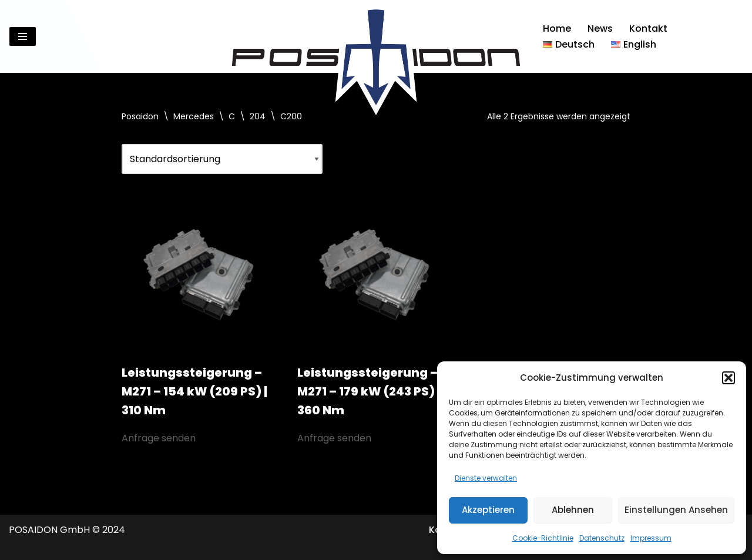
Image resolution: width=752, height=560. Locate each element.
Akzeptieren (488, 510)
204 (258, 116)
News (600, 28)
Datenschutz (602, 538)
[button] (728, 378)
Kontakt (648, 28)
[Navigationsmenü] (23, 36)
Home (557, 28)
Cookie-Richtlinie (543, 538)
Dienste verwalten (486, 478)
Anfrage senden (159, 438)
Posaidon (140, 116)
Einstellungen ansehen (676, 510)
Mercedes (194, 116)
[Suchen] (733, 37)
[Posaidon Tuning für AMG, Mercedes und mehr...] (376, 36)
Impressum (651, 538)
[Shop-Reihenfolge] (222, 159)
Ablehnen (573, 510)
